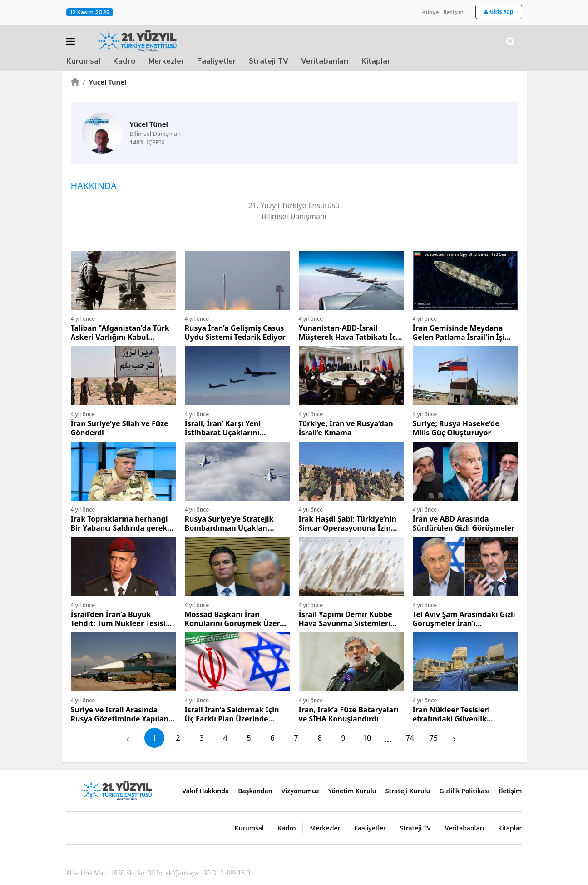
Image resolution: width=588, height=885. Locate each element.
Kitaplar (376, 61)
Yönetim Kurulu (352, 791)
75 (434, 738)
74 (410, 738)
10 (367, 738)
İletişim (454, 12)
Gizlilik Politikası (464, 791)
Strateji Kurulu (408, 791)
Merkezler (166, 61)
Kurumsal (83, 61)
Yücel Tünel (104, 82)
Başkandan (255, 791)
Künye (431, 12)
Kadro (124, 61)
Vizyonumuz (300, 791)
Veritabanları (325, 61)
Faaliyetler (217, 61)
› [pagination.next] (454, 738)
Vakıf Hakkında (205, 791)
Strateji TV (269, 61)
